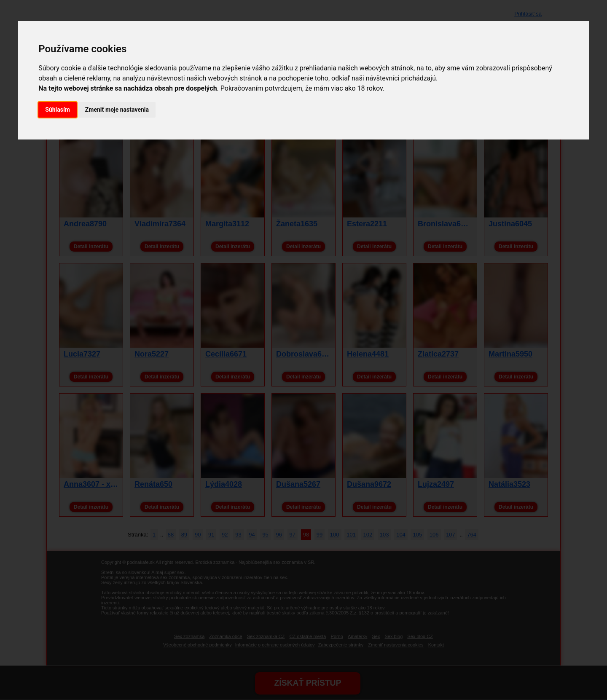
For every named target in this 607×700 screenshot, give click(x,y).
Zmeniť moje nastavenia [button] (117, 110)
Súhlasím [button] (58, 110)
